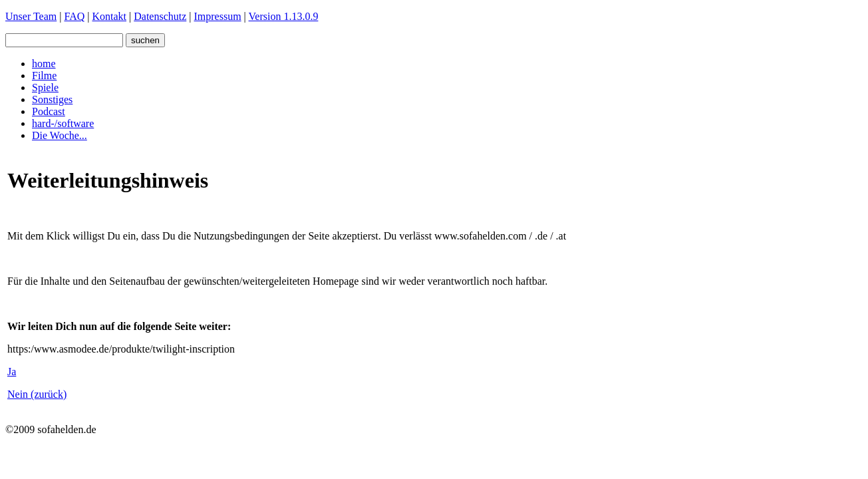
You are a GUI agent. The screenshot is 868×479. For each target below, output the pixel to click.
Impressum (218, 16)
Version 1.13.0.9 (284, 16)
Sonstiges (52, 99)
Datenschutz (160, 16)
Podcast (49, 111)
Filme (44, 76)
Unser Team (31, 16)
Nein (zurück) (37, 394)
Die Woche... (60, 135)
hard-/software (63, 123)
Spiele (45, 87)
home (44, 64)
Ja (12, 372)
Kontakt (109, 16)
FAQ (74, 16)
